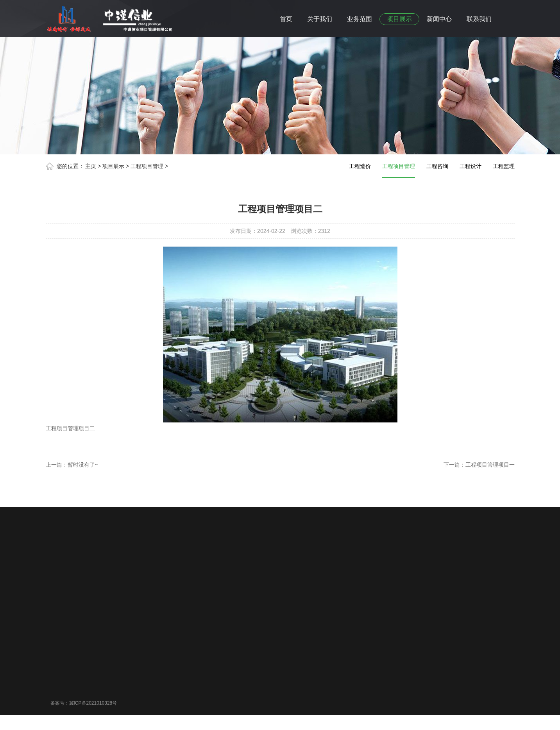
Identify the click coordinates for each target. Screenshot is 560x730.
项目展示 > (116, 166)
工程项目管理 (399, 170)
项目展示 (399, 19)
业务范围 (360, 19)
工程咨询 (437, 166)
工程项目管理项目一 (490, 465)
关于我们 (320, 19)
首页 (286, 19)
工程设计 (471, 166)
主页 (91, 166)
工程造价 (360, 166)
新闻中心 (439, 19)
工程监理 (504, 166)
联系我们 (479, 19)
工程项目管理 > (149, 166)
